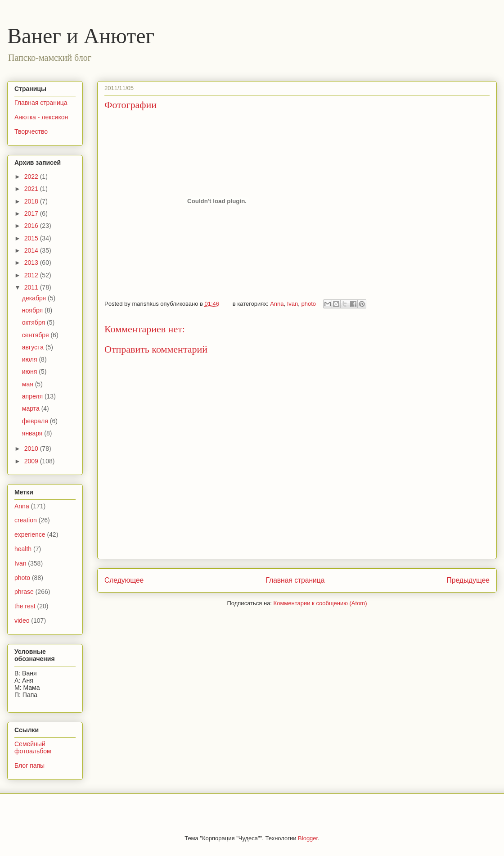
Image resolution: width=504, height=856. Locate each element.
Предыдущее (468, 580)
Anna (277, 304)
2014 (32, 250)
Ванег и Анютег (81, 36)
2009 (32, 461)
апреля (33, 396)
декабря (35, 298)
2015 (32, 238)
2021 (32, 189)
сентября (36, 335)
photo (309, 304)
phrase (24, 592)
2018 (32, 201)
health (23, 549)
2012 (32, 275)
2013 (32, 263)
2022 (32, 177)
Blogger (308, 838)
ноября (33, 310)
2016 (32, 226)
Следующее (124, 580)
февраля (36, 421)
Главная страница (295, 580)
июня (31, 371)
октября (34, 322)
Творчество (31, 131)
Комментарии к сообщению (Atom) (320, 603)
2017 (32, 213)
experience (30, 534)
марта (32, 408)
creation (26, 520)
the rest (25, 606)
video (22, 620)
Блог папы (29, 765)
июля (31, 359)
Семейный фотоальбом (33, 748)
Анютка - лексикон (41, 117)
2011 (32, 287)
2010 (32, 448)
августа (34, 347)
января (33, 433)
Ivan (293, 304)
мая (29, 384)
